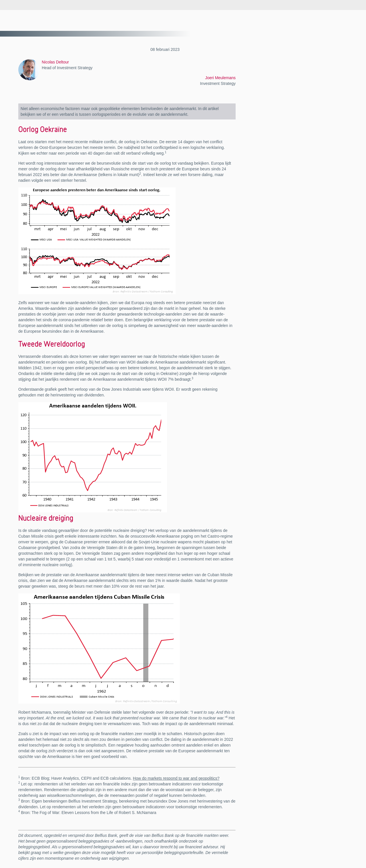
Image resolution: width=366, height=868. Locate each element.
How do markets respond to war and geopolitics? (176, 778)
